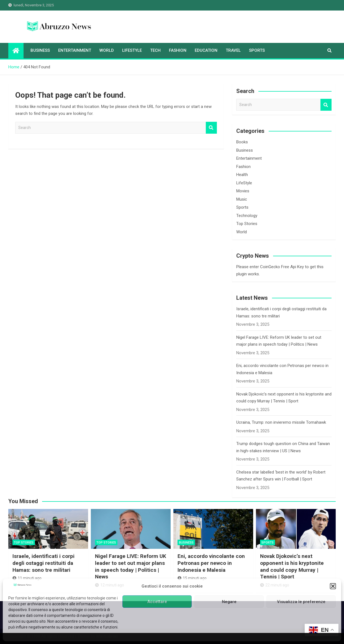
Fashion (178, 50)
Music (242, 199)
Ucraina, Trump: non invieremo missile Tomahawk (281, 422)
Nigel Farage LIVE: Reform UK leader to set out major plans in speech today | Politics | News (131, 566)
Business (40, 50)
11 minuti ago (27, 578)
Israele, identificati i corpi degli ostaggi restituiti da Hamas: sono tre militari (43, 563)
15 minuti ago (192, 578)
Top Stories (247, 224)
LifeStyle (132, 50)
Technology (247, 216)
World (107, 50)
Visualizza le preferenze (301, 602)
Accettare (157, 602)
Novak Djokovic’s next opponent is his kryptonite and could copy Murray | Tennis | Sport (292, 566)
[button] (333, 586)
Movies (243, 191)
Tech (155, 50)
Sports (257, 50)
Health (242, 175)
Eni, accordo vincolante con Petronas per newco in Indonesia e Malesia (211, 563)
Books (242, 142)
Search (211, 128)
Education (206, 50)
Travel (233, 50)
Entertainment (75, 50)
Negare (229, 602)
